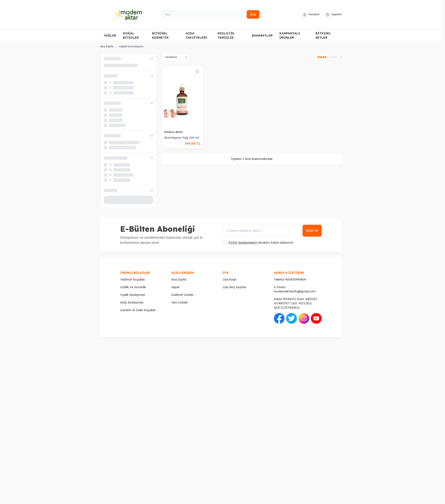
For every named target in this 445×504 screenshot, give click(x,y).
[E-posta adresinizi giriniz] (272, 231)
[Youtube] (316, 318)
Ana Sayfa (107, 46)
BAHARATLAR (262, 35)
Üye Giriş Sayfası (234, 287)
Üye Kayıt (229, 280)
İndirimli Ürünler (182, 295)
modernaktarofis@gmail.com (295, 291)
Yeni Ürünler (180, 302)
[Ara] (211, 14)
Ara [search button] (253, 14)
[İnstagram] (304, 318)
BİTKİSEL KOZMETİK (160, 35)
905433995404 (296, 280)
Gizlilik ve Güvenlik (133, 287)
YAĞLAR (110, 35)
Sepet (175, 287)
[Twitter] (292, 318)
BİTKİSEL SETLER (323, 35)
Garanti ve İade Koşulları (138, 310)
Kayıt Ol (312, 231)
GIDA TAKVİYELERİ (196, 35)
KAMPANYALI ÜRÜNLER (290, 35)
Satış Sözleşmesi (132, 302)
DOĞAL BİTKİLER (131, 35)
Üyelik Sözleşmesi (133, 295)
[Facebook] (279, 318)
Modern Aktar (174, 132)
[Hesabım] (311, 14)
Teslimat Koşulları (133, 280)
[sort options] (175, 57)
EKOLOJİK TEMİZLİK (226, 35)
